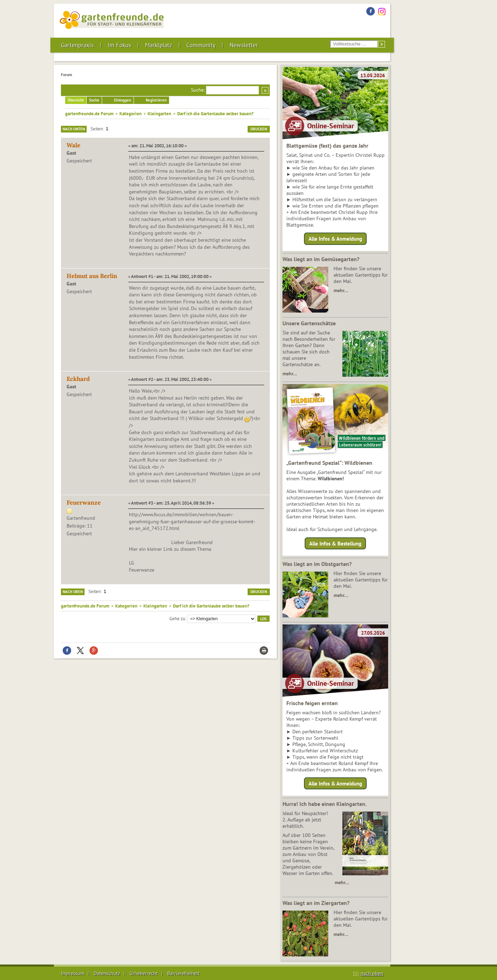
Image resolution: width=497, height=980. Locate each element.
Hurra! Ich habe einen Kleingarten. (325, 804)
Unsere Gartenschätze (309, 323)
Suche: (198, 90)
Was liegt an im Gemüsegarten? (321, 259)
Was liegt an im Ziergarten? (316, 903)
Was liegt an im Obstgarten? (317, 564)
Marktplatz (159, 45)
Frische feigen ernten (312, 703)
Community (201, 45)
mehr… (341, 290)
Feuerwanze (84, 503)
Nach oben (73, 592)
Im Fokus (119, 45)
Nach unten (74, 129)
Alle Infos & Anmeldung (335, 239)
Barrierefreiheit (184, 973)
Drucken (259, 129)
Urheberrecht (144, 973)
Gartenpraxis (77, 45)
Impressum (73, 973)
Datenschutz (107, 973)
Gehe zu (177, 618)
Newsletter (244, 45)
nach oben (372, 973)
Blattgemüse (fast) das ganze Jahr (327, 146)
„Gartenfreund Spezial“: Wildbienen (329, 463)
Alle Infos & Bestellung (335, 543)
